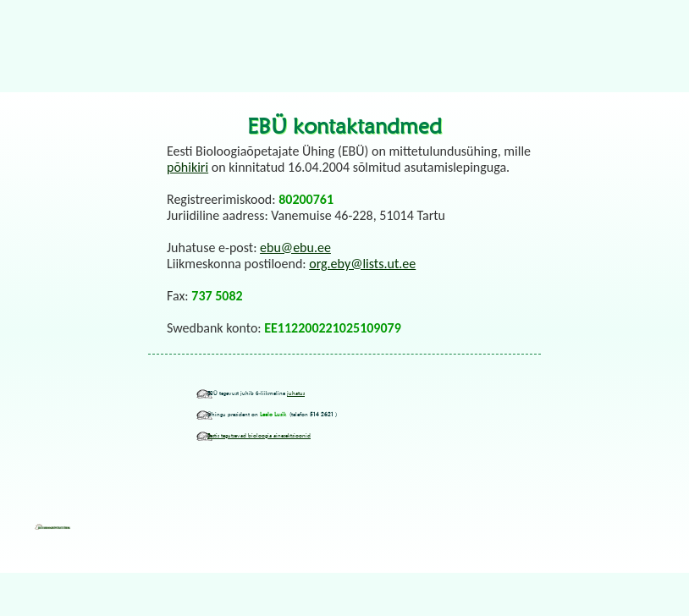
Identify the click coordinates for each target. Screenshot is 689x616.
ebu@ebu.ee (295, 247)
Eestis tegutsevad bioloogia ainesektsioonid (259, 436)
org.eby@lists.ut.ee (362, 264)
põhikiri (187, 167)
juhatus (296, 393)
